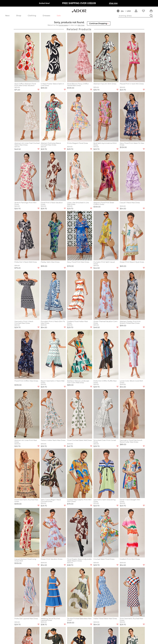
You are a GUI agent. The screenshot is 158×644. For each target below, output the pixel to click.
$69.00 (123, 266)
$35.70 (96, 90)
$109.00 (71, 88)
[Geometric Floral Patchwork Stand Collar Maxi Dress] (132, 414)
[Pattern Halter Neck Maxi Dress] (53, 414)
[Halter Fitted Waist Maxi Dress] (106, 592)
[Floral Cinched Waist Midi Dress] (80, 414)
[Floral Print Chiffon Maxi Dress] (27, 354)
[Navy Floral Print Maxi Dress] (80, 236)
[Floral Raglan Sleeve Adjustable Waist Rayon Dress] (80, 533)
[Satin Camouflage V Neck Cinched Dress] (53, 473)
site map (81, 25)
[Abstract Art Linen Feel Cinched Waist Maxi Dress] (27, 117)
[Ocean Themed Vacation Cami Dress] (106, 295)
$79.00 (70, 504)
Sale (59, 16)
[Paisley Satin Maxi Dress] (53, 236)
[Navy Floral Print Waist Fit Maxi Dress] (132, 117)
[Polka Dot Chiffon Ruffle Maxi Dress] (106, 354)
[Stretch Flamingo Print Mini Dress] (27, 176)
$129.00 (123, 147)
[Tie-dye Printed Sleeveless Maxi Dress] (80, 592)
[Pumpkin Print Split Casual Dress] (106, 236)
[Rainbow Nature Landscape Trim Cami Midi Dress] (80, 354)
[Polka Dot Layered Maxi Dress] (27, 592)
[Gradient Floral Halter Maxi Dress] (80, 295)
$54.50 (123, 387)
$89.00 (70, 385)
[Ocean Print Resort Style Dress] (132, 236)
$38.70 (70, 565)
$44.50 (97, 268)
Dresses (46, 16)
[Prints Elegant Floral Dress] (80, 117)
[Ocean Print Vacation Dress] (53, 533)
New (7, 16)
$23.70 (96, 149)
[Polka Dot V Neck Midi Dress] (27, 236)
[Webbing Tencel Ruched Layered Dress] (53, 592)
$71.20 (17, 90)
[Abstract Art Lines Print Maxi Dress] (27, 414)
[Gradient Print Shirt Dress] (132, 533)
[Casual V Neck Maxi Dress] (132, 176)
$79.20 (18, 268)
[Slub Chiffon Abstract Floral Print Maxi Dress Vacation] (27, 57)
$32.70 (17, 446)
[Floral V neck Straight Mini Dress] (132, 473)
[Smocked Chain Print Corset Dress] (106, 414)
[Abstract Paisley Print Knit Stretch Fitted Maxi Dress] (132, 295)
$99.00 (44, 88)
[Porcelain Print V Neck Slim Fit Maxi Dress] (53, 295)
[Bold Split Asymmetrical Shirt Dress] (106, 117)
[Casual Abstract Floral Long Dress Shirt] (27, 533)
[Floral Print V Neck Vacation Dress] (53, 176)
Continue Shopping (99, 23)
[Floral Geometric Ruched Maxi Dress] (27, 473)
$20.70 (123, 90)
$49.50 (18, 149)
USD (129, 11)
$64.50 (123, 209)
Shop (19, 16)
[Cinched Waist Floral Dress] (106, 533)
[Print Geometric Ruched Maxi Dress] (132, 592)
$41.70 (70, 446)
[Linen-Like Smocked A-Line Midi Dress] (80, 176)
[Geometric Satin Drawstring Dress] (106, 473)
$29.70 (44, 149)
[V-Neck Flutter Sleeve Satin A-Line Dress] (53, 57)
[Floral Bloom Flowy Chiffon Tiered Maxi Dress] (80, 57)
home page (63, 25)
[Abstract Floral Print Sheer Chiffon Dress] (106, 176)
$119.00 (70, 266)
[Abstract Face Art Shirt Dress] (106, 57)
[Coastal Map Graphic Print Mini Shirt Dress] (80, 473)
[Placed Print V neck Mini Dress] (132, 57)
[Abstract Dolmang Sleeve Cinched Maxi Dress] (53, 117)
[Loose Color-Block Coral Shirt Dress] (132, 354)
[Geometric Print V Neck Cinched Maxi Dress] (27, 295)
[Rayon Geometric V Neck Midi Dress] (53, 354)
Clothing (32, 16)
